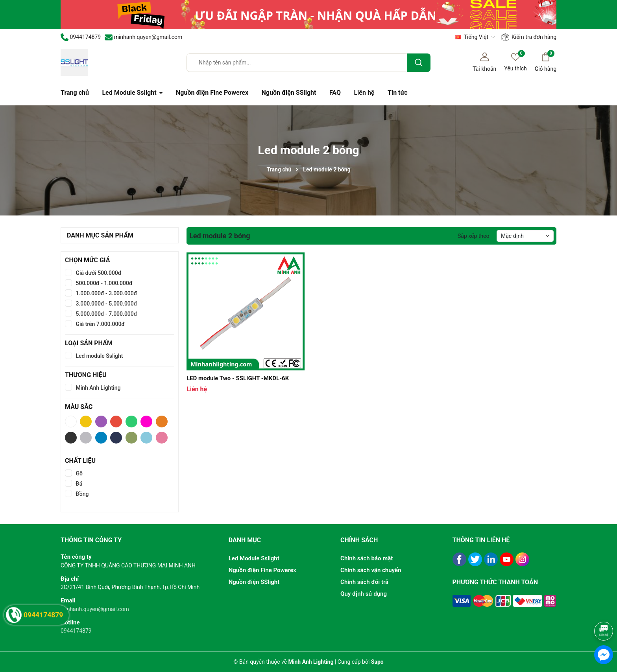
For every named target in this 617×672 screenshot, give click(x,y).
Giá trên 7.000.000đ (100, 324)
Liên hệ (364, 93)
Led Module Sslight (130, 93)
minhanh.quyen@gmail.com (95, 609)
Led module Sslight (99, 356)
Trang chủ (75, 93)
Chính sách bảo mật (367, 558)
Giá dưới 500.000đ (98, 273)
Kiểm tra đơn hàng (529, 37)
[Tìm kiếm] (419, 63)
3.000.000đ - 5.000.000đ (106, 304)
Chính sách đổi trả (364, 582)
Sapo (377, 662)
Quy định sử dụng (364, 594)
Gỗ (79, 473)
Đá (78, 484)
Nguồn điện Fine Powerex (212, 93)
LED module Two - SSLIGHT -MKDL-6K (238, 378)
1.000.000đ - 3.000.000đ (106, 293)
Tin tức (398, 93)
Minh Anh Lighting (97, 388)
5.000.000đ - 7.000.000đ (106, 314)
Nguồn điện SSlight (289, 93)
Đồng (82, 494)
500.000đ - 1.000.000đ (103, 283)
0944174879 (76, 631)
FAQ (335, 93)
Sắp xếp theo (474, 236)
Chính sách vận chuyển (371, 570)
